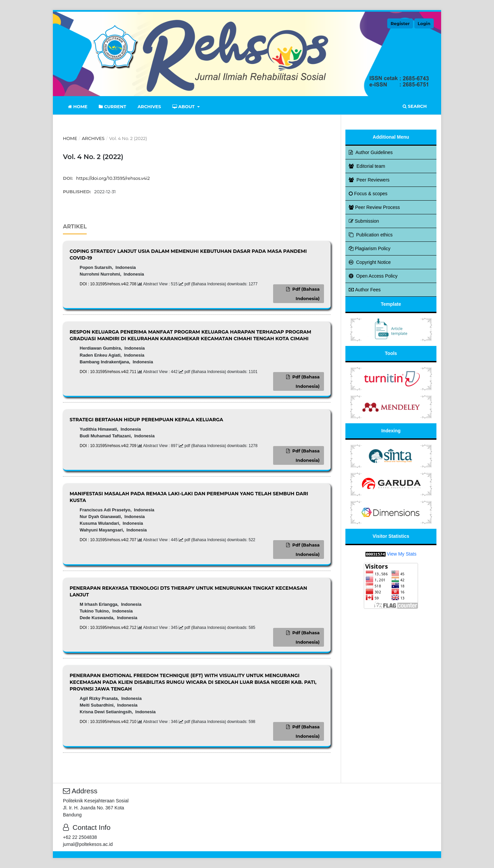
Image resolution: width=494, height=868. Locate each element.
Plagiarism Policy (370, 248)
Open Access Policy (373, 276)
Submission (364, 221)
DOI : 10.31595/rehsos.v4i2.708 (109, 284)
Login (424, 23)
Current (112, 106)
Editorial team (367, 166)
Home (78, 106)
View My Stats (402, 554)
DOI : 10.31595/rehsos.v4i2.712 (109, 628)
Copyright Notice (370, 262)
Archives (149, 106)
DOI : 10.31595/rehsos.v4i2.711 (109, 372)
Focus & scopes (368, 194)
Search (415, 106)
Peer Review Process (374, 207)
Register (400, 23)
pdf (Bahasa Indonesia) (305, 294)
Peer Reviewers (369, 180)
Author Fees (365, 290)
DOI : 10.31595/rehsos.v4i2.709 (109, 446)
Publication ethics (371, 235)
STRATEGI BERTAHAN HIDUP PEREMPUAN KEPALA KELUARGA (146, 420)
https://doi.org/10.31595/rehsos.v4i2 (113, 178)
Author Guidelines (371, 152)
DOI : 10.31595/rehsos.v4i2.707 (109, 540)
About (184, 106)
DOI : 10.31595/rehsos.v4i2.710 (109, 722)
